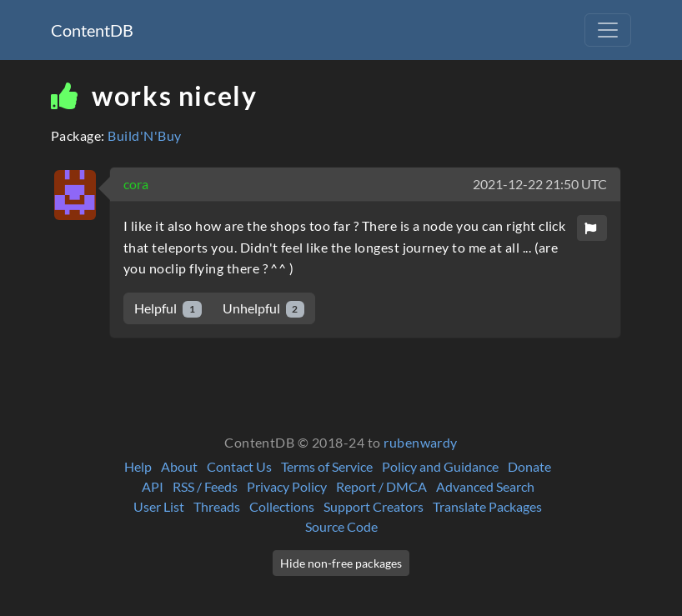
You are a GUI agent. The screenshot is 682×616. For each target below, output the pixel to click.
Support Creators (374, 506)
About (179, 466)
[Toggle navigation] (608, 30)
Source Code (341, 526)
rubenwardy (421, 442)
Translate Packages (487, 506)
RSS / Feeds (205, 486)
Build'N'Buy (144, 135)
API (153, 486)
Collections (282, 506)
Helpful (168, 309)
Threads (217, 506)
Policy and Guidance (440, 466)
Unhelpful (264, 309)
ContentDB (92, 30)
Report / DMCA (381, 486)
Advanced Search (485, 486)
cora (136, 184)
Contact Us (239, 466)
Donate (529, 466)
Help (138, 466)
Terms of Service (327, 466)
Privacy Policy (287, 486)
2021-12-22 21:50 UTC (540, 184)
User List (159, 506)
